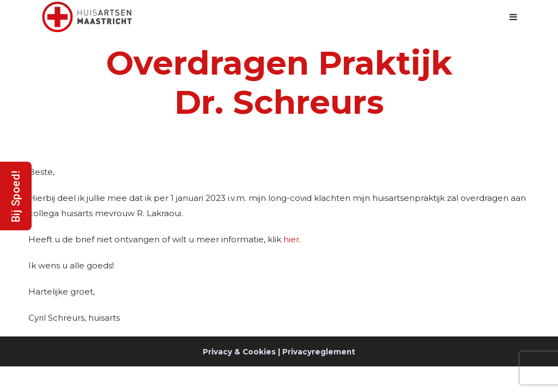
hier (291, 239)
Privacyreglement (319, 352)
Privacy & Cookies (239, 352)
